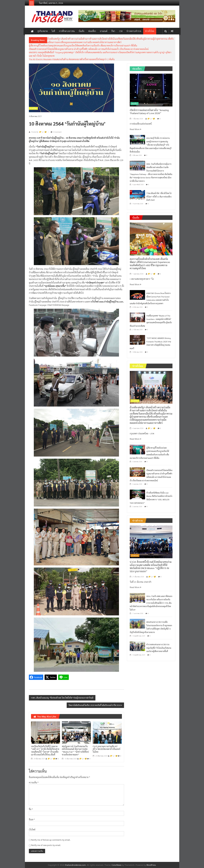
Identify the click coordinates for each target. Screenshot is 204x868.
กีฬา (113, 31)
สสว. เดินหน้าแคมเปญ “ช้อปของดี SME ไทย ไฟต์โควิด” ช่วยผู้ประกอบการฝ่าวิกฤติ (63, 698)
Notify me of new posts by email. (46, 845)
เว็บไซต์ (32, 830)
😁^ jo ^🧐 (51, 759)
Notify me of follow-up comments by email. (51, 840)
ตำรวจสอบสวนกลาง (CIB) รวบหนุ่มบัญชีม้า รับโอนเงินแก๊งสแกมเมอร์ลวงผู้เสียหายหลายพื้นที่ (159, 648)
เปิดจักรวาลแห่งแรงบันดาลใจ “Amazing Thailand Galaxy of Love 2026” (149, 112)
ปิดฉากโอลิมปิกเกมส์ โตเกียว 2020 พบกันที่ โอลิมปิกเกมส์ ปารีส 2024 (95, 705)
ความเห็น (34, 782)
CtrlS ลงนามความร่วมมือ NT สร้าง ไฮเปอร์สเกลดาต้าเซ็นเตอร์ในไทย (107, 749)
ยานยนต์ (104, 31)
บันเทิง (81, 31)
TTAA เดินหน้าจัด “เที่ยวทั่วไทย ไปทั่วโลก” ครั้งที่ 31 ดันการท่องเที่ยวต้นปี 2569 (159, 197)
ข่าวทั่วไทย (150, 31)
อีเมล (32, 819)
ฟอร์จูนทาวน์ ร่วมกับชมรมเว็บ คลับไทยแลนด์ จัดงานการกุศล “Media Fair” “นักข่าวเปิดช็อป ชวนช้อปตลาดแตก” (75, 750)
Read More (135, 129)
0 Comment (56, 132)
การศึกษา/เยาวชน (67, 31)
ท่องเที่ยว (92, 31)
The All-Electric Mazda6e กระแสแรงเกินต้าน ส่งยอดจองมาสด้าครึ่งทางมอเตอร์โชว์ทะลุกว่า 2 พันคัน (72, 59)
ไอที (53, 31)
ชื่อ (31, 809)
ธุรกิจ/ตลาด (43, 31)
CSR (121, 31)
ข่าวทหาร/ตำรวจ (134, 31)
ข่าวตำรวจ (135, 555)
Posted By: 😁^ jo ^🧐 (39, 132)
